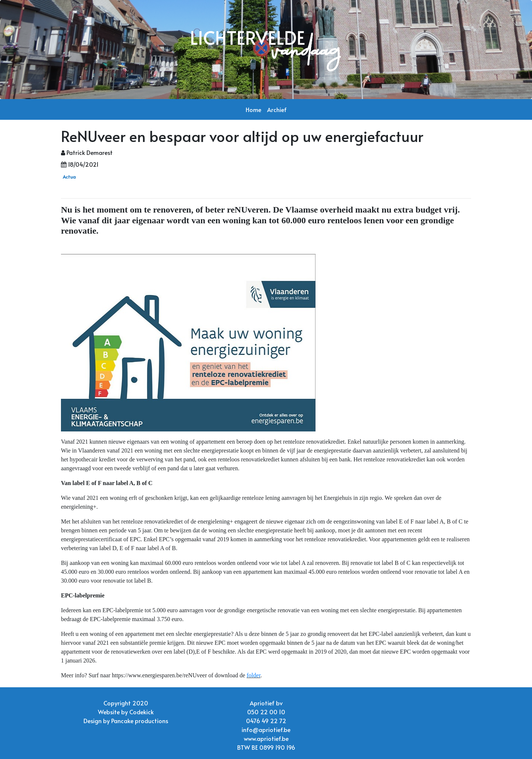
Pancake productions (140, 721)
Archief (277, 109)
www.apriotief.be (266, 738)
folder (254, 675)
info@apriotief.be (266, 729)
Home (253, 109)
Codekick (141, 712)
